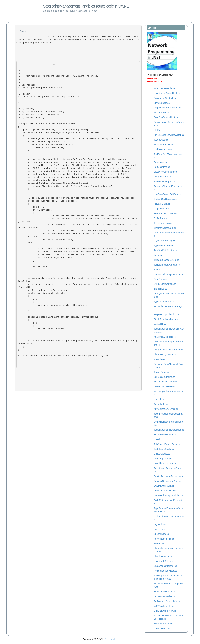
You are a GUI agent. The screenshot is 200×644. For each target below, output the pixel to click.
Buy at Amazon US (154, 78)
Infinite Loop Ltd (110, 639)
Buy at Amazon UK (154, 81)
